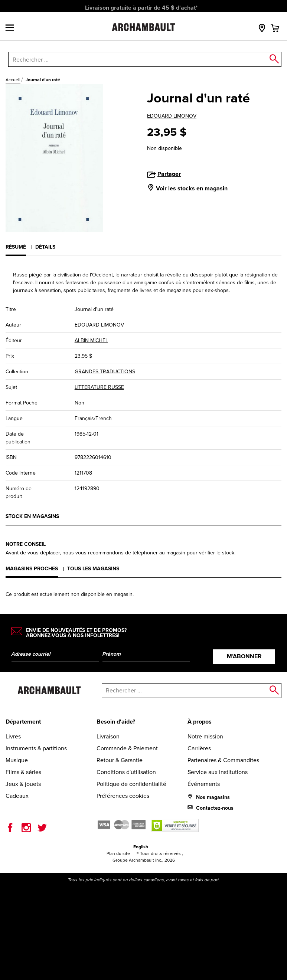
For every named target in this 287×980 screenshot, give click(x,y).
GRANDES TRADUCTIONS (105, 372)
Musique (17, 760)
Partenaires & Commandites (223, 760)
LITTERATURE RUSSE (99, 387)
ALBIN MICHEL (91, 340)
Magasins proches (32, 569)
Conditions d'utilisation (126, 772)
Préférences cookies (123, 796)
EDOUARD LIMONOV (172, 116)
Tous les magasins (93, 569)
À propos (200, 722)
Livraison (108, 736)
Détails (45, 247)
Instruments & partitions (36, 748)
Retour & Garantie (120, 760)
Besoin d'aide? (116, 722)
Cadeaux (17, 796)
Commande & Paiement (127, 748)
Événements (204, 784)
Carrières (199, 748)
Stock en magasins (32, 516)
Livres (13, 736)
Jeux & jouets (23, 784)
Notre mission (205, 736)
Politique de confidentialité (131, 784)
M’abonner (244, 656)
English (141, 847)
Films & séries (23, 772)
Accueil (13, 80)
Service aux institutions (218, 772)
